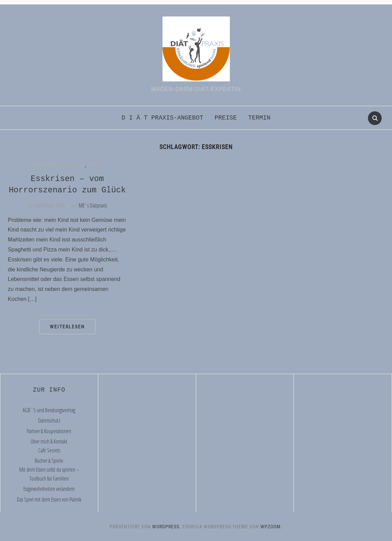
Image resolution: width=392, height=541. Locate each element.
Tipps (95, 165)
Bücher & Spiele (49, 461)
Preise (226, 118)
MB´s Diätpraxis (93, 205)
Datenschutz (49, 420)
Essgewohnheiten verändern (49, 489)
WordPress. (167, 527)
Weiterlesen (67, 327)
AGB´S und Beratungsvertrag (49, 410)
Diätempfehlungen (58, 165)
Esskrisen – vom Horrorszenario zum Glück (67, 185)
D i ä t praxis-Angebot (163, 118)
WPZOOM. (271, 527)
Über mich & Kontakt (49, 441)
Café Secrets (49, 450)
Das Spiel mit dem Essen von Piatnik (49, 499)
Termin (259, 118)
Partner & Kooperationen (49, 431)
